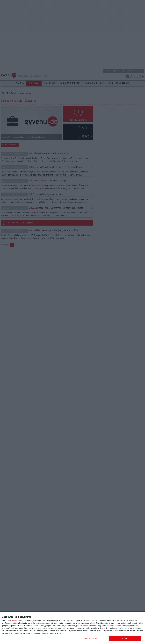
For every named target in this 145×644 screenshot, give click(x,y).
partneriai (15, 620)
